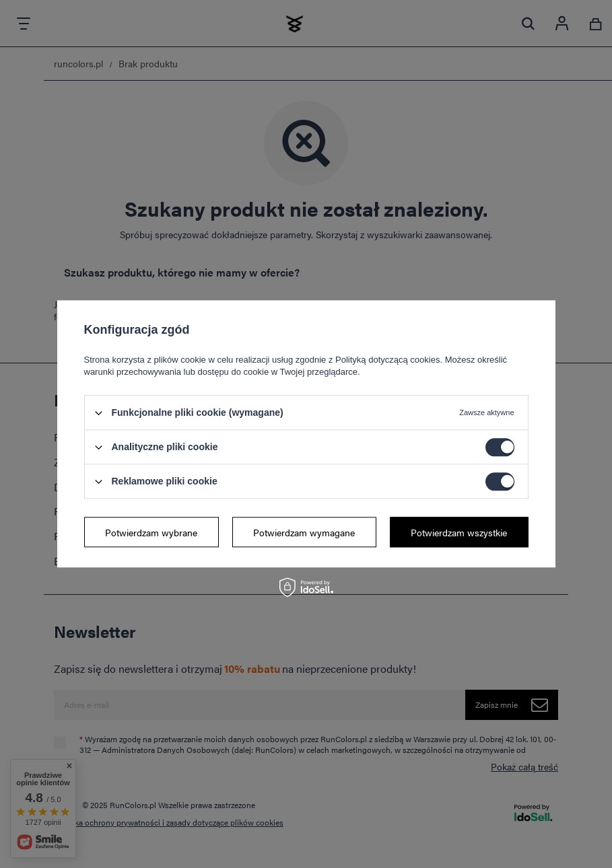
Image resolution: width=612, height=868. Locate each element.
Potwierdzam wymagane (304, 532)
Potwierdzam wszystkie (459, 532)
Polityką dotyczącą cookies (387, 360)
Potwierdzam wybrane (151, 532)
